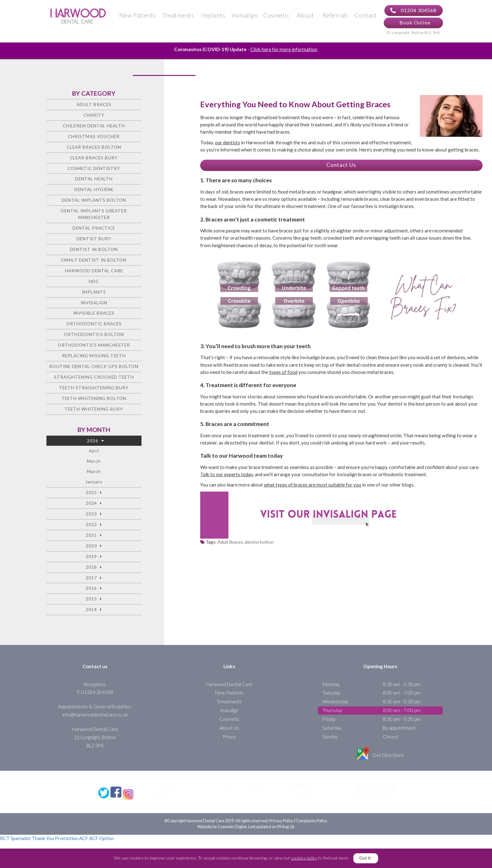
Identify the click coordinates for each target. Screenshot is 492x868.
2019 (91, 559)
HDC (94, 283)
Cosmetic (276, 16)
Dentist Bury (94, 241)
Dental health (94, 181)
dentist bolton (259, 544)
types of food (283, 374)
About (305, 16)
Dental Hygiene (94, 192)
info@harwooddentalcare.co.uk (95, 717)
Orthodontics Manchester (94, 347)
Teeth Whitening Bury (94, 411)
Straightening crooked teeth (94, 379)
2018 (91, 569)
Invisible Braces (94, 315)
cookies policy (304, 858)
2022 (91, 527)
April (94, 453)
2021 (91, 537)
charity (94, 117)
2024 (91, 505)
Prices (229, 739)
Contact (366, 16)
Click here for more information (284, 51)
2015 (91, 601)
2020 (91, 548)
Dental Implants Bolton (94, 202)
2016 (91, 591)
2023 (91, 516)
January (94, 484)
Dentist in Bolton (94, 251)
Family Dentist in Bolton (94, 262)
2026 (93, 443)
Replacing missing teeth (94, 358)
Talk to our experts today (227, 477)
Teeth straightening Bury (94, 390)
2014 (91, 612)
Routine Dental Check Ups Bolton (94, 368)
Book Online (415, 23)
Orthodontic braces (94, 326)
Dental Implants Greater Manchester (94, 216)
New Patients (138, 16)
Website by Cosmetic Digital (222, 840)
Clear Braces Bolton (94, 149)
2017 (91, 580)
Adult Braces (230, 544)
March (94, 463)
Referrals (336, 16)
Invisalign (245, 16)
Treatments (178, 16)
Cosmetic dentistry (94, 170)
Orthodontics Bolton (94, 337)
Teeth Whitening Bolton (94, 400)
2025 (91, 495)
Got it (365, 858)
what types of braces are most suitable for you (313, 487)
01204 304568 (413, 12)
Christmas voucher (94, 138)
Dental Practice (94, 230)
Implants (213, 16)
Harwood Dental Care (94, 273)
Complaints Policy (311, 834)
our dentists (227, 145)
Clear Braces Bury (94, 160)
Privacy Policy (281, 834)
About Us (229, 730)
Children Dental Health (94, 128)
